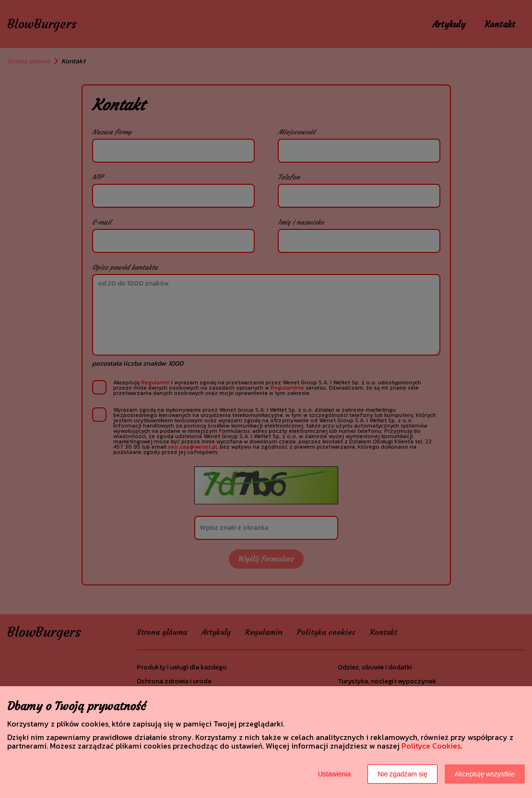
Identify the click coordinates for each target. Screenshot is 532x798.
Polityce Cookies (431, 746)
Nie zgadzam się (402, 774)
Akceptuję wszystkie (485, 774)
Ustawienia (334, 774)
